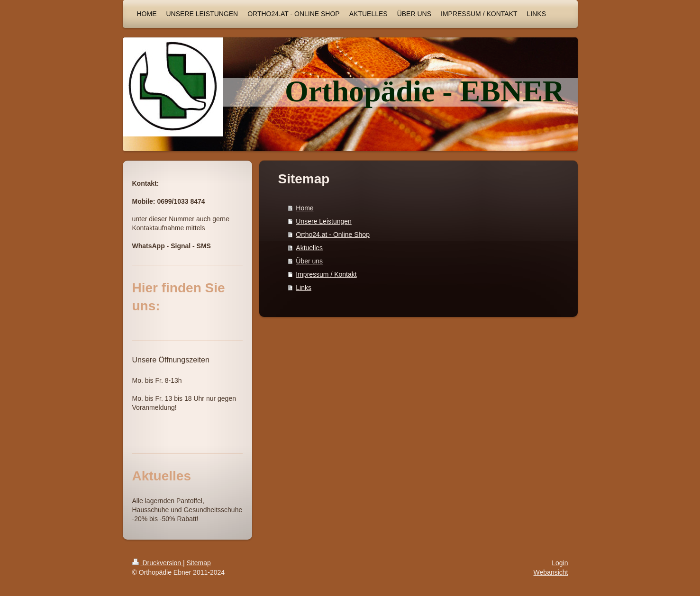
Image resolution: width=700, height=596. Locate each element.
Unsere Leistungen (324, 221)
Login (560, 563)
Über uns (309, 261)
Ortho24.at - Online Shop (333, 235)
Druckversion (158, 563)
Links (304, 288)
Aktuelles (309, 248)
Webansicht (551, 572)
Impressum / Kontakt (326, 274)
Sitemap (199, 563)
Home (305, 208)
